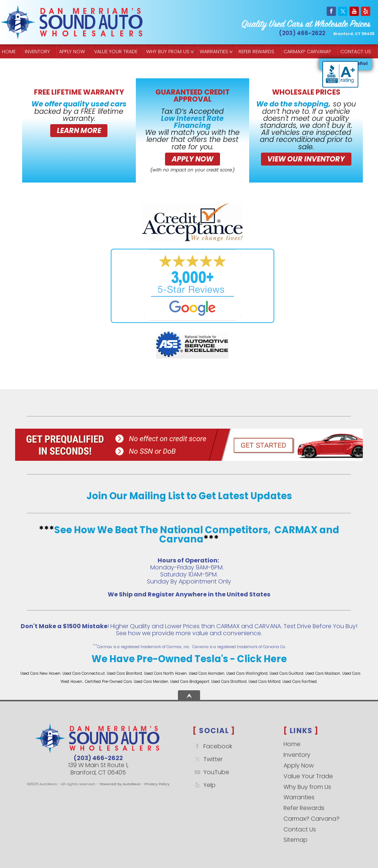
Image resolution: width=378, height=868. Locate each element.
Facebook (212, 746)
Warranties (214, 52)
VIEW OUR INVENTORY (306, 159)
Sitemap (295, 840)
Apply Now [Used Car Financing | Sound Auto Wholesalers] (72, 52)
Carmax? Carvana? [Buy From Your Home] (307, 52)
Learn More (79, 131)
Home (292, 744)
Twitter (208, 759)
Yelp (204, 785)
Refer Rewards (304, 808)
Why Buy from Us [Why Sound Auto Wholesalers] (168, 52)
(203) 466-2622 (98, 758)
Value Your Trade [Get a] (116, 52)
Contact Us (300, 829)
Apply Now (193, 159)
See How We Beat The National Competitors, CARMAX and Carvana (197, 535)
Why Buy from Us (307, 787)
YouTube (211, 772)
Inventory (37, 52)
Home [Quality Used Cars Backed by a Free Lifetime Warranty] (9, 52)
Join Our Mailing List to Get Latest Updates (189, 496)
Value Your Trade (308, 776)
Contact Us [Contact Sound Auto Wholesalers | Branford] (356, 52)
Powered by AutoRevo (120, 784)
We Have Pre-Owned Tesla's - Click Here (189, 659)
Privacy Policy (157, 784)
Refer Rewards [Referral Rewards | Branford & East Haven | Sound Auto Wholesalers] (256, 52)
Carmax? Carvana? (312, 819)
